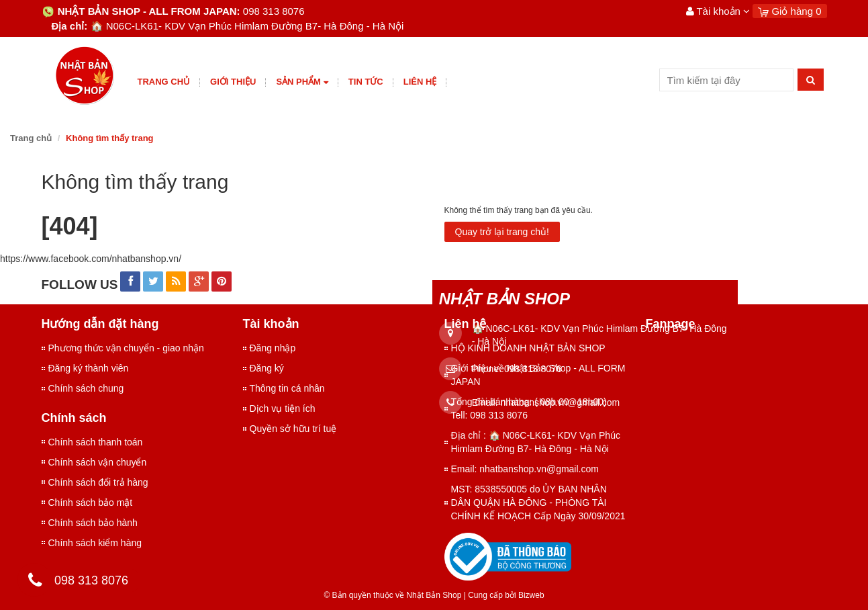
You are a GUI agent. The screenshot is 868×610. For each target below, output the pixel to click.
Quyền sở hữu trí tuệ (293, 429)
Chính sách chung (86, 388)
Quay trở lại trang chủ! (502, 232)
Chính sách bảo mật (91, 503)
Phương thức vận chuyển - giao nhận (126, 348)
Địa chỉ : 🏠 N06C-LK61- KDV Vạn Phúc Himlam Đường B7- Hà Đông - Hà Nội (536, 442)
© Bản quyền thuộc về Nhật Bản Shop (392, 595)
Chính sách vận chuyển (98, 462)
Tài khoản (718, 11)
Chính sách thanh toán (96, 442)
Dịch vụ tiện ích (283, 408)
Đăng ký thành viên (89, 368)
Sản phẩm (302, 82)
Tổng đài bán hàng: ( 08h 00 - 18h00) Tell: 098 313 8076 (529, 408)
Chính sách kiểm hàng (95, 543)
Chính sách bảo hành (93, 523)
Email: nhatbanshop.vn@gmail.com (525, 469)
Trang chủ (164, 82)
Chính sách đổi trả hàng (98, 482)
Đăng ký (267, 368)
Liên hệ (420, 82)
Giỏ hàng (789, 11)
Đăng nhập (273, 348)
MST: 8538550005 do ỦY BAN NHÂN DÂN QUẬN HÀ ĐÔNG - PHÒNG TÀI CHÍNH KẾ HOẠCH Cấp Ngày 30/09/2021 (538, 503)
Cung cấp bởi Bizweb (504, 595)
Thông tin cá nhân (287, 388)
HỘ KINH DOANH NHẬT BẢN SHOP (528, 348)
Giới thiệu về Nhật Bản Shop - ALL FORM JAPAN (538, 375)
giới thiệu (233, 82)
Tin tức (366, 82)
